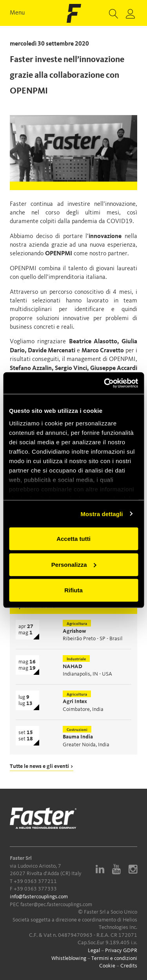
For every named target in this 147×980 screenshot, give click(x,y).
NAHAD (73, 667)
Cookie (107, 966)
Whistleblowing (69, 958)
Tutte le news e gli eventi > (42, 766)
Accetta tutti (73, 539)
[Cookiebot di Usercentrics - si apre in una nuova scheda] (105, 383)
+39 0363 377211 (35, 881)
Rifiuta (73, 590)
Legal (94, 951)
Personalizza (74, 564)
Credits (129, 966)
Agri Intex (75, 702)
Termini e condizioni (114, 958)
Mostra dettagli (102, 514)
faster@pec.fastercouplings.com (56, 905)
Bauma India (78, 737)
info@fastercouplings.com (39, 897)
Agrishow (74, 631)
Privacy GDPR (121, 951)
